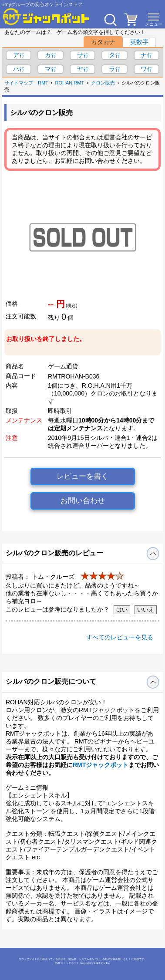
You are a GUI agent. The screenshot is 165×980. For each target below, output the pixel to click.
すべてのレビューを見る (120, 637)
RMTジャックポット (101, 765)
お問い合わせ (83, 501)
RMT (43, 83)
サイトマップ (19, 83)
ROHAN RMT (70, 83)
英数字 (139, 42)
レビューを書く (82, 476)
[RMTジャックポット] (46, 17)
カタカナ (103, 42)
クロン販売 (103, 83)
